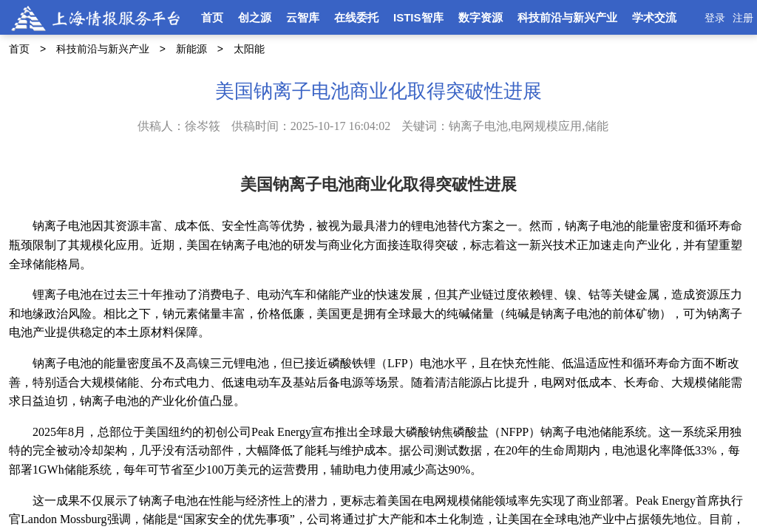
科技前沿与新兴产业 (567, 17)
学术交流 (654, 17)
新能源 (191, 49)
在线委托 (356, 17)
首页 (212, 17)
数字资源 (481, 17)
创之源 (255, 17)
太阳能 (249, 49)
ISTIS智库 (418, 17)
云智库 (303, 17)
